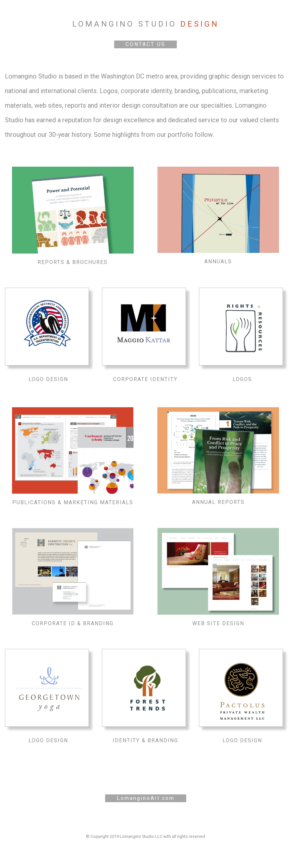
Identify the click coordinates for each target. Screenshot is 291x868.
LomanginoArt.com (146, 798)
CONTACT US (145, 44)
